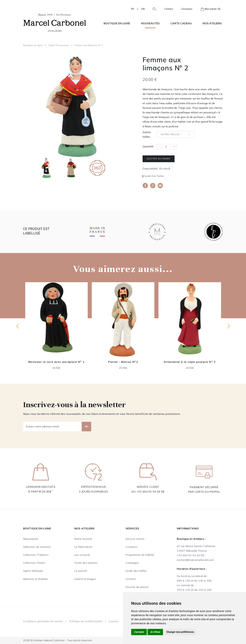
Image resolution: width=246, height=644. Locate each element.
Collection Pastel (34, 563)
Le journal (81, 571)
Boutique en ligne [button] (117, 23)
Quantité (148, 146)
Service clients (135, 539)
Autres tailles (147, 134)
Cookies (113, 621)
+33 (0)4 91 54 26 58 (150, 492)
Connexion (187, 9)
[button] (153, 9)
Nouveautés (150, 23)
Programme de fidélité (140, 555)
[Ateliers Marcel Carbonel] (55, 22)
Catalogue (132, 563)
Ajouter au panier (159, 159)
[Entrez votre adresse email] (52, 427)
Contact (169, 9)
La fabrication (83, 547)
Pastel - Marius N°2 (123, 362)
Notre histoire (83, 539)
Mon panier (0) (210, 9)
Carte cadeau (181, 23)
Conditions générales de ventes (43, 621)
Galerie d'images (85, 579)
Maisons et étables (36, 579)
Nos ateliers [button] (212, 23)
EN (143, 9)
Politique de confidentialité (86, 621)
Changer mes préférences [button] (180, 632)
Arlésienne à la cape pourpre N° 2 (190, 362)
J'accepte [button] (139, 632)
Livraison (132, 547)
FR (133, 9)
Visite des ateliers (86, 563)
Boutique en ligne (33, 45)
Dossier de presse (137, 587)
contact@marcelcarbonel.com (195, 560)
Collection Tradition (36, 555)
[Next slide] (228, 326)
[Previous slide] (18, 326)
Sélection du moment (37, 547)
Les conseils (82, 555)
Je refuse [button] (155, 632)
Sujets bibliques (33, 571)
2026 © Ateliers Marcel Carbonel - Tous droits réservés (58, 640)
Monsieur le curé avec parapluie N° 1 (56, 362)
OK (86, 426)
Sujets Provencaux (59, 45)
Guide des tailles (154, 176)
